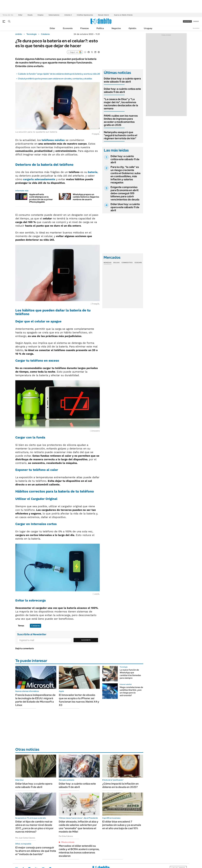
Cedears (138, 263)
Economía (68, 28)
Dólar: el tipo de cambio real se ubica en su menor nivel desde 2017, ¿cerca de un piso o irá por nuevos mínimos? (34, 827)
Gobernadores (54, 15)
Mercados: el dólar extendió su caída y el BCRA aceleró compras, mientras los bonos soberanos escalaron (79, 851)
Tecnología (31, 34)
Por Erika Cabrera (66, 836)
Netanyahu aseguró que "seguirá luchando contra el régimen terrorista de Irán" (121, 135)
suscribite (187, 21)
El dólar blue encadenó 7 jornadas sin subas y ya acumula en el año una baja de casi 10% (122, 825)
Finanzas (85, 28)
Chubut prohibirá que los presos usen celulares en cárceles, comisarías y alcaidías (55, 79)
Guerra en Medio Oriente (123, 15)
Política (100, 28)
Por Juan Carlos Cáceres (25, 838)
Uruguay (148, 28)
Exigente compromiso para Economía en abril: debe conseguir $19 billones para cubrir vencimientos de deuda (125, 193)
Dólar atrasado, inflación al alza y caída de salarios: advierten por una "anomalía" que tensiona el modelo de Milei (79, 827)
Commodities (127, 263)
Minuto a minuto (68, 842)
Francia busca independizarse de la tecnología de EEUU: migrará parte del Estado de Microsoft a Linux (35, 700)
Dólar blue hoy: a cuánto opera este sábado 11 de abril (122, 80)
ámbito (19, 34)
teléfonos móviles (53, 140)
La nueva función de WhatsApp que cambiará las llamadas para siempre (130, 674)
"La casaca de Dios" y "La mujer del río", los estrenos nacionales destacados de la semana (121, 104)
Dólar (20, 15)
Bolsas (116, 263)
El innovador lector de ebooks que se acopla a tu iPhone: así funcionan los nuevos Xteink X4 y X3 (79, 700)
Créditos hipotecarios (85, 15)
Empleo (41, 15)
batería (93, 172)
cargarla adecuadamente (39, 179)
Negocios (116, 28)
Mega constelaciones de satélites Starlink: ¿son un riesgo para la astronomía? (131, 691)
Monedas (108, 263)
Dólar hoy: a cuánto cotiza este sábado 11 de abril (122, 90)
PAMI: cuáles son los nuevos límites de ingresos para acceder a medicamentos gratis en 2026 (121, 120)
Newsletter (196, 28)
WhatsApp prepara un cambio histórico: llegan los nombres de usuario (86, 197)
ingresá (196, 21)
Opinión (132, 28)
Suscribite (86, 640)
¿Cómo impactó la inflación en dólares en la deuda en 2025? (120, 785)
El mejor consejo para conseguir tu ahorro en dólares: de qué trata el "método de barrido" (36, 851)
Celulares (45, 34)
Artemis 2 (68, 15)
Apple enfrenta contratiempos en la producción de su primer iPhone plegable (41, 198)
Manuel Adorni (103, 15)
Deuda (30, 15)
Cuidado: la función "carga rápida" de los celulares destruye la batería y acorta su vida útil (59, 74)
